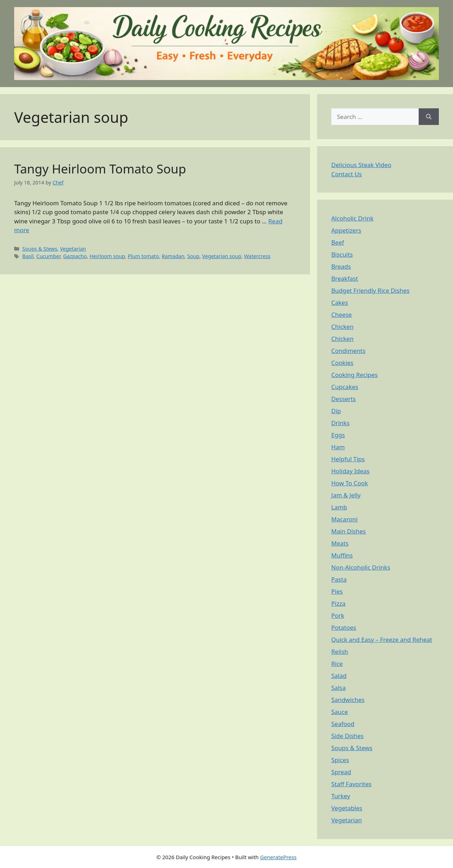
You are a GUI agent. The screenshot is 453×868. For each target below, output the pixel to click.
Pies (337, 591)
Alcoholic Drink (352, 218)
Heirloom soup (107, 256)
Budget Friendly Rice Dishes (370, 290)
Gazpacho (75, 256)
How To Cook (350, 483)
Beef (338, 242)
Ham (338, 447)
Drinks (340, 423)
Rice (337, 664)
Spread (341, 772)
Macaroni (345, 519)
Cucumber (48, 256)
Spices (340, 760)
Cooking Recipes (354, 375)
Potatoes (344, 627)
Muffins (342, 555)
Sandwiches (348, 700)
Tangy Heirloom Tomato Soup (100, 169)
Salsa (339, 688)
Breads (341, 266)
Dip (336, 411)
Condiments (348, 351)
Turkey (341, 796)
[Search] (429, 117)
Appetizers (346, 230)
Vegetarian (73, 249)
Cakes (340, 302)
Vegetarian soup (222, 256)
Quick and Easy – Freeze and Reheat (382, 639)
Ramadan (173, 256)
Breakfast (345, 278)
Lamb (339, 507)
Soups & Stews (40, 249)
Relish (340, 652)
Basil (28, 256)
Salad (339, 676)
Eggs (338, 435)
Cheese (342, 315)
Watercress (257, 256)
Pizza (338, 603)
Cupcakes (345, 387)
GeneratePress (278, 857)
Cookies (342, 363)
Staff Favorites (351, 784)
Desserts (343, 399)
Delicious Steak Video (361, 165)
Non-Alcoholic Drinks (361, 567)
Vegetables (347, 808)
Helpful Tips (348, 459)
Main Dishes (348, 531)
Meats (340, 543)
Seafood (343, 724)
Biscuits (342, 254)
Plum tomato (143, 256)
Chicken (342, 327)
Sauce (340, 712)
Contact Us (347, 174)
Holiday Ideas (350, 471)
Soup (193, 256)
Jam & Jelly (346, 495)
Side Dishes (347, 736)
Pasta (339, 579)
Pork (338, 615)
